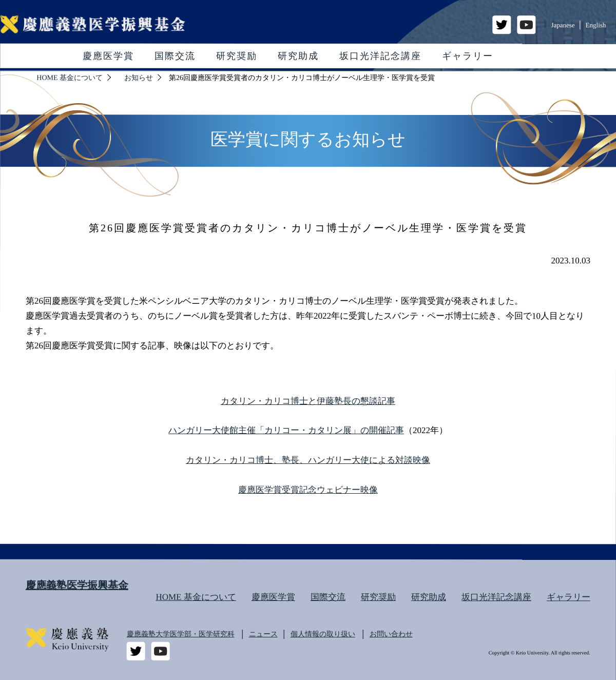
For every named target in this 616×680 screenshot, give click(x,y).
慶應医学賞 (108, 56)
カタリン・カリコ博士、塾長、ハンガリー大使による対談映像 (308, 460)
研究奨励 (237, 56)
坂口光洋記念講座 (380, 56)
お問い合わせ (391, 634)
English (596, 25)
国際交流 (175, 56)
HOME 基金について (196, 597)
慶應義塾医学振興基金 (77, 585)
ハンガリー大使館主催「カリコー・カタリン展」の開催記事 (286, 430)
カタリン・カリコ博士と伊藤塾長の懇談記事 (308, 401)
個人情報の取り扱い (323, 634)
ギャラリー (468, 56)
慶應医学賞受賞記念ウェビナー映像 (308, 490)
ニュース (263, 634)
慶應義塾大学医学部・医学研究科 (181, 634)
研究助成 (298, 56)
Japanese (563, 25)
